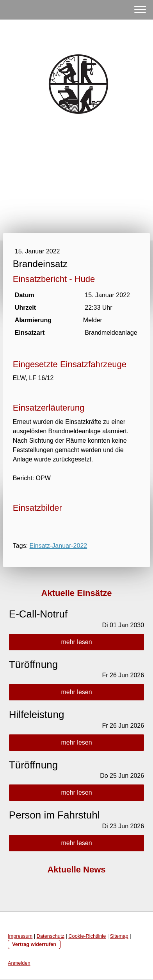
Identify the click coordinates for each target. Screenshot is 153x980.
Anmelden (19, 963)
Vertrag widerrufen (34, 944)
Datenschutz (51, 936)
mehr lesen (76, 642)
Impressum (20, 936)
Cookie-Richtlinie (87, 936)
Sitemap (119, 936)
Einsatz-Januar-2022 (59, 546)
